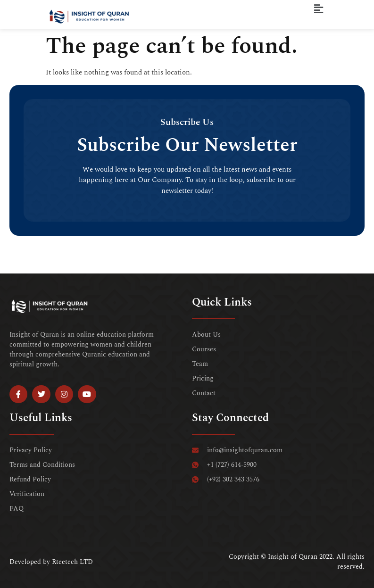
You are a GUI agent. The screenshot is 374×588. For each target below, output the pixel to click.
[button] (319, 9)
